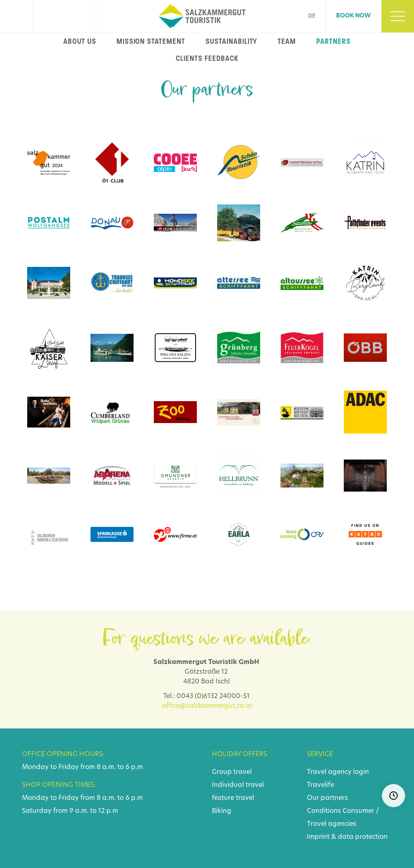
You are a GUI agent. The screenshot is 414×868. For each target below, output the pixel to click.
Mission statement (151, 41)
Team (287, 41)
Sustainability (231, 41)
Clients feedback (207, 58)
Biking (222, 811)
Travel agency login (338, 772)
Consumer (358, 811)
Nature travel (233, 798)
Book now (354, 16)
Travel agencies (332, 824)
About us (80, 41)
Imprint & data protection (347, 837)
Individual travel (238, 785)
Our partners (327, 798)
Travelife (320, 785)
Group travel (232, 772)
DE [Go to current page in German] (312, 16)
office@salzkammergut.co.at (207, 706)
